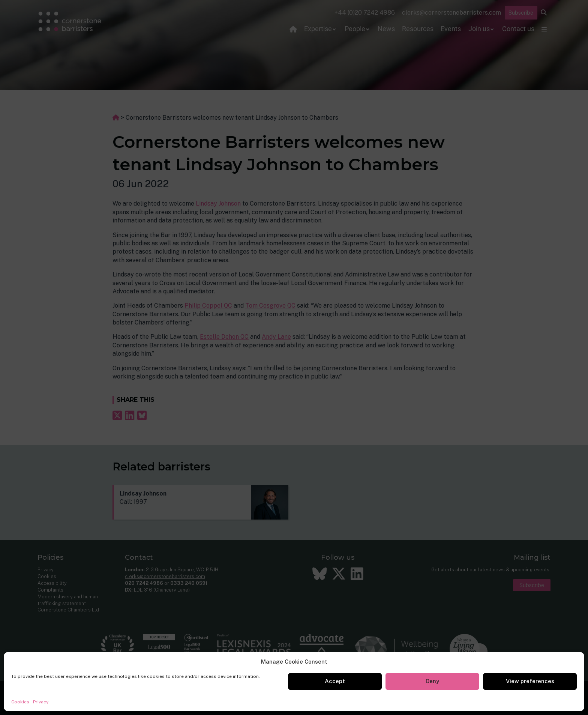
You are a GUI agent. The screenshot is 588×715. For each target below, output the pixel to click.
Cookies (20, 702)
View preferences (530, 681)
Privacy (41, 702)
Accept (335, 681)
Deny (432, 681)
